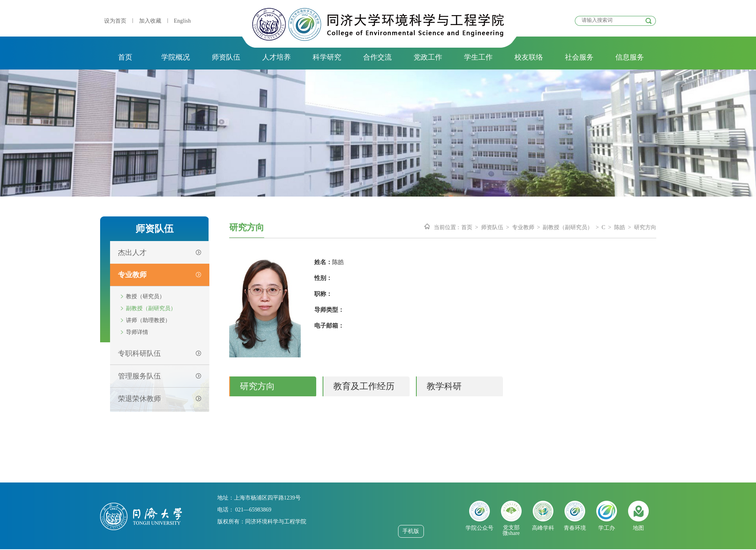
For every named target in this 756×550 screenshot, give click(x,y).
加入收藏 (150, 21)
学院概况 (176, 57)
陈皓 (620, 227)
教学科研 (444, 386)
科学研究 (327, 57)
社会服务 (579, 57)
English (183, 21)
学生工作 (478, 57)
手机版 (411, 531)
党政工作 (428, 57)
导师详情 (137, 332)
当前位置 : (446, 227)
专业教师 (523, 227)
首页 (125, 57)
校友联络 (529, 57)
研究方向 (645, 227)
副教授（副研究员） (151, 308)
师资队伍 (226, 57)
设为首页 (115, 21)
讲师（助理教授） (148, 320)
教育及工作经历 (364, 386)
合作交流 (377, 57)
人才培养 (276, 57)
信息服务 (630, 57)
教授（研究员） (145, 296)
